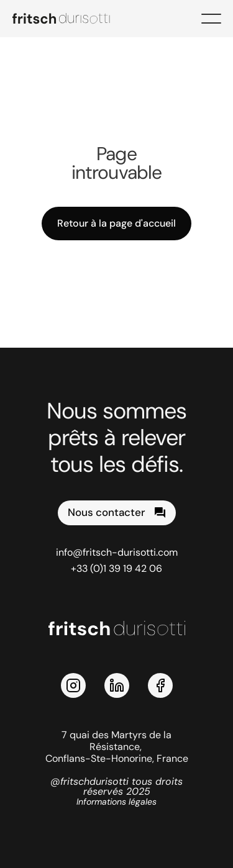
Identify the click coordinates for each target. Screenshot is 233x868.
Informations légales (116, 802)
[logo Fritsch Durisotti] (68, 19)
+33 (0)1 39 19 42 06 (116, 568)
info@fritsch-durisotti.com (117, 552)
